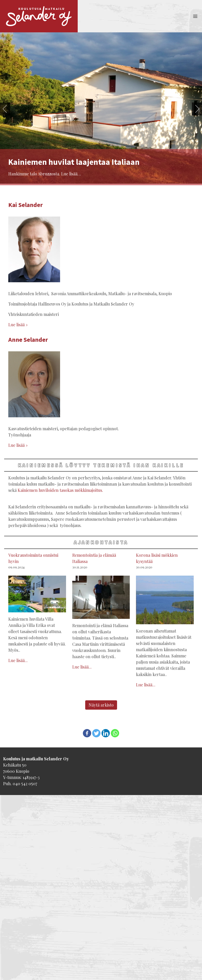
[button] (195, 16)
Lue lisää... (18, 660)
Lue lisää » (18, 325)
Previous (5, 109)
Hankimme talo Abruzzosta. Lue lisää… (45, 174)
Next (197, 109)
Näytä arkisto (101, 705)
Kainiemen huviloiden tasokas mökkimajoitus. (60, 490)
